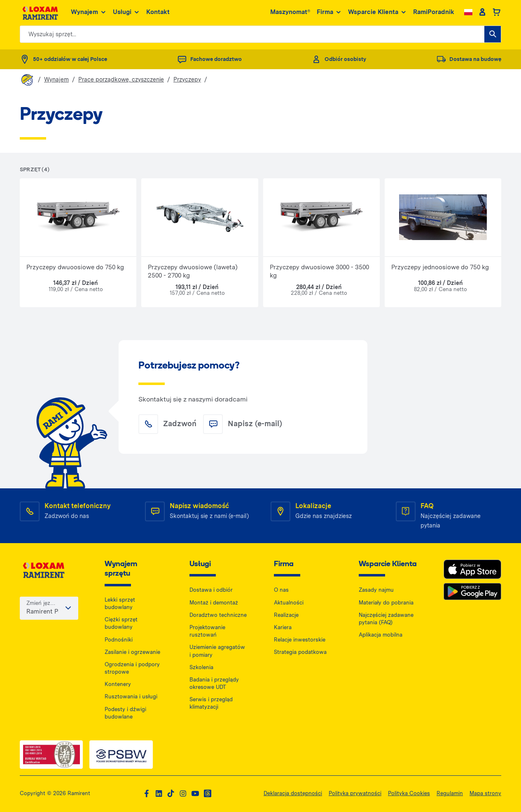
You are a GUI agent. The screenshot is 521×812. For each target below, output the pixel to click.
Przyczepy (187, 79)
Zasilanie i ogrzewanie (132, 652)
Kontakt (158, 12)
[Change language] (468, 12)
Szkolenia (201, 667)
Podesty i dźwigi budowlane (125, 713)
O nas (281, 590)
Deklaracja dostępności (293, 793)
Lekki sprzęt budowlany (120, 603)
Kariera (283, 627)
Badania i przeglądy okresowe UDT (214, 683)
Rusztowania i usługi (131, 696)
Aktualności (289, 603)
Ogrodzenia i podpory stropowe (132, 668)
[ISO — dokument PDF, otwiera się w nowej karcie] (51, 755)
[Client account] (482, 12)
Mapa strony (485, 793)
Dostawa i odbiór (211, 590)
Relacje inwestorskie (300, 640)
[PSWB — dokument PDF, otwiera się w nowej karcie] (121, 755)
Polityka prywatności (355, 793)
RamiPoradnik (434, 12)
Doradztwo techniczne (218, 615)
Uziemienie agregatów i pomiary (217, 651)
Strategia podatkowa (300, 652)
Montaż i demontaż (214, 603)
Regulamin (450, 793)
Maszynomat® (290, 12)
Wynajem (89, 12)
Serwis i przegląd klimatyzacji (211, 703)
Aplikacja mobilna (381, 635)
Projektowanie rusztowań (207, 631)
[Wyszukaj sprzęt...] (493, 34)
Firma (329, 12)
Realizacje (286, 615)
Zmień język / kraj (41, 604)
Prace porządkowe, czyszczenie (121, 79)
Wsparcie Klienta (377, 12)
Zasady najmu (376, 590)
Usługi (126, 12)
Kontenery (118, 684)
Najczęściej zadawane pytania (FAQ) (386, 619)
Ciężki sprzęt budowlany (121, 623)
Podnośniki (119, 640)
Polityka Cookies (409, 793)
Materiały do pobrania (386, 603)
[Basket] (496, 12)
